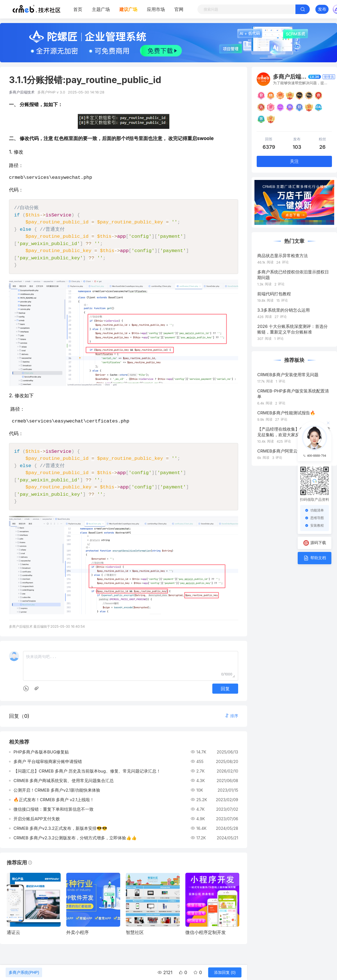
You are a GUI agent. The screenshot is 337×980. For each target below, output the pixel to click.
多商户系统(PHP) (24, 972)
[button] (231, 718)
